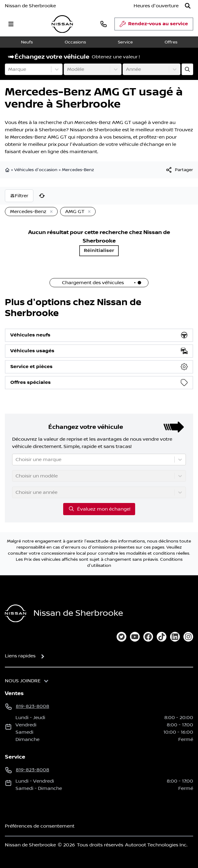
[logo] (62, 24)
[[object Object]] (179, 170)
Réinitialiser (99, 251)
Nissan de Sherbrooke (30, 6)
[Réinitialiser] (42, 196)
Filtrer (19, 196)
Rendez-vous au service (154, 26)
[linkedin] (175, 637)
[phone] (104, 24)
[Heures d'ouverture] (156, 6)
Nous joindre (23, 681)
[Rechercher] (188, 6)
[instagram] (188, 637)
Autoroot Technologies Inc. (156, 845)
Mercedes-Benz (78, 170)
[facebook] (148, 637)
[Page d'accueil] (15, 613)
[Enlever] (50, 212)
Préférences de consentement (40, 826)
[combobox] (9, 69)
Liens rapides (20, 656)
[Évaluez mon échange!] (187, 69)
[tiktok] (162, 637)
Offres (171, 42)
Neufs (27, 42)
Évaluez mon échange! (99, 509)
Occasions (75, 42)
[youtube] (135, 637)
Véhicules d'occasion (36, 170)
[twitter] (121, 637)
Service (125, 42)
